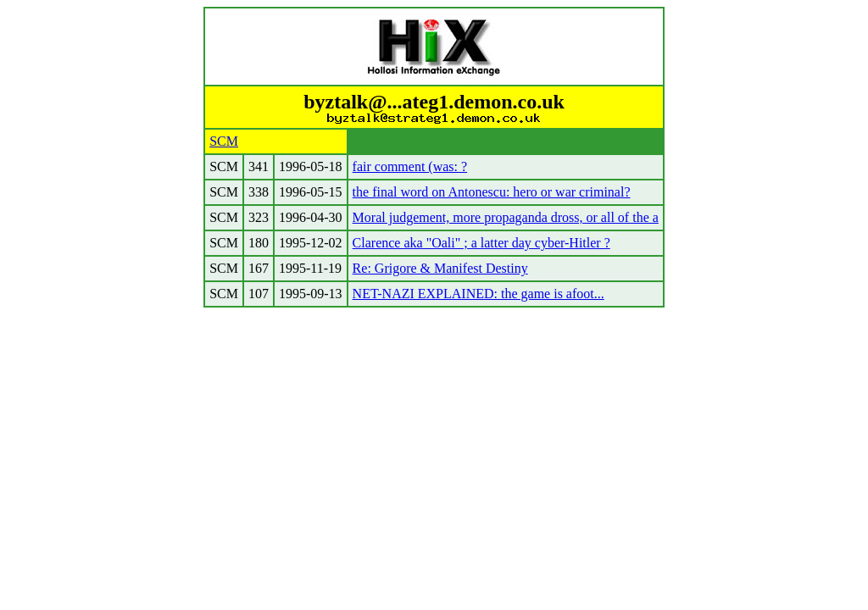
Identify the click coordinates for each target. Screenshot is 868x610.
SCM (224, 141)
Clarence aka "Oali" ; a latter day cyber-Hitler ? (481, 243)
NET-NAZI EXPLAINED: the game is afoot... (479, 294)
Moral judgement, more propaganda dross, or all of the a (506, 217)
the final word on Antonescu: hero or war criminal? (492, 192)
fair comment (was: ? (410, 166)
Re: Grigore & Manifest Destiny (440, 268)
